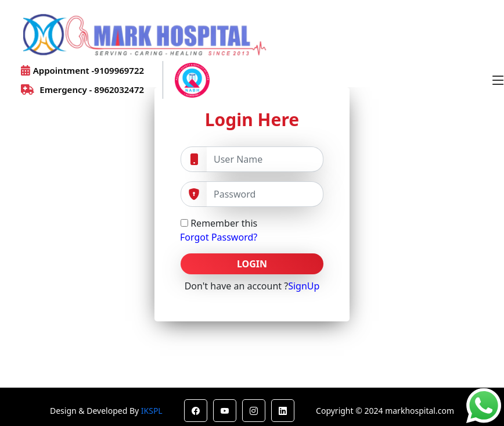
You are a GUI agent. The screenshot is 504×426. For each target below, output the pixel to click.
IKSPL (152, 411)
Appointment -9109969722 (82, 70)
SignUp (304, 286)
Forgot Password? (219, 237)
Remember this (219, 223)
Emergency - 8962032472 (82, 90)
